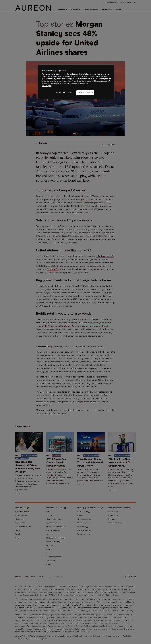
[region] (76, 82)
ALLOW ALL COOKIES (85, 93)
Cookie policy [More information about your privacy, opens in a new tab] (47, 86)
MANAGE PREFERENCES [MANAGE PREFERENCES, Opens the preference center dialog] (65, 93)
